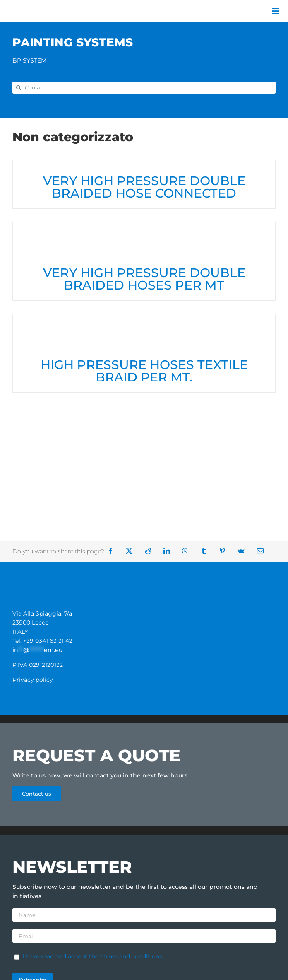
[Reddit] (151, 551)
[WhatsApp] (188, 551)
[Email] (263, 551)
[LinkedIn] (170, 551)
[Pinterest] (225, 551)
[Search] (18, 88)
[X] (132, 551)
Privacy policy (33, 680)
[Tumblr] (206, 551)
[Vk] (244, 551)
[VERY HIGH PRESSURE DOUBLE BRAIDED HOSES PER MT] (144, 243)
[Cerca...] (144, 88)
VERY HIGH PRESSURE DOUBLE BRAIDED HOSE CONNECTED (144, 187)
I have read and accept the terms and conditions (92, 956)
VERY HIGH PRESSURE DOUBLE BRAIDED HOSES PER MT (144, 279)
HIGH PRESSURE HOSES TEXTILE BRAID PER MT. (144, 371)
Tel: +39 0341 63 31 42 (42, 641)
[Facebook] (113, 551)
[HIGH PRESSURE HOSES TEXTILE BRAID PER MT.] (144, 335)
